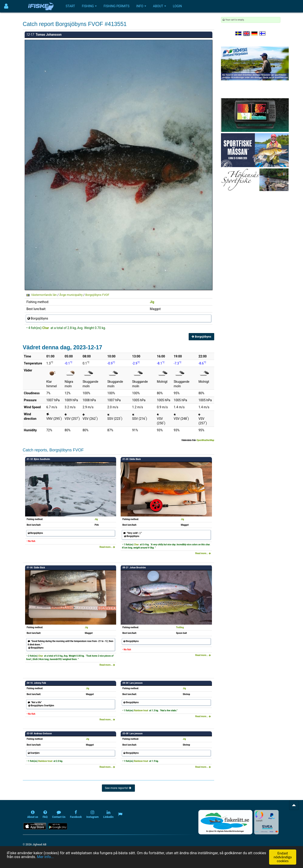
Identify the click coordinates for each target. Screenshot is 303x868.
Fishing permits (116, 6)
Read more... (107, 547)
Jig (152, 302)
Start (70, 6)
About (160, 6)
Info (141, 6)
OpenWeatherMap (205, 440)
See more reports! (118, 788)
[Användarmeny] (6, 6)
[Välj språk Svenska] (239, 34)
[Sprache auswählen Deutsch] (255, 34)
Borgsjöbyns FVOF (97, 295)
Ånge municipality (71, 295)
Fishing (89, 6)
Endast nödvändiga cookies (283, 857)
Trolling (180, 627)
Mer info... (61, 857)
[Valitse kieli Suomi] (263, 34)
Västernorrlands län (44, 295)
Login (177, 6)
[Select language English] (247, 34)
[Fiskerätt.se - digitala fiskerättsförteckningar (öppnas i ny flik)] (225, 822)
